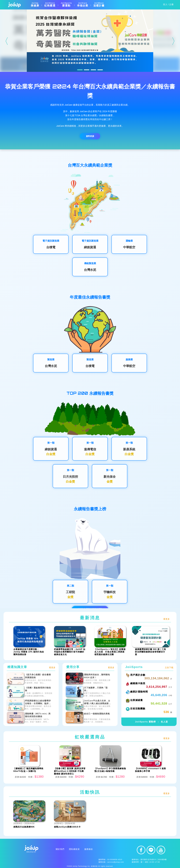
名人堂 (165, 722)
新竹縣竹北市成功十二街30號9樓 (154, 859)
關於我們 (36, 849)
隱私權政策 (50, 849)
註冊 (172, 4)
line (151, 850)
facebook (141, 850)
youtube (161, 850)
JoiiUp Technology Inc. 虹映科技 (85, 866)
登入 (165, 4)
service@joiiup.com (116, 862)
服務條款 (64, 849)
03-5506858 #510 (115, 859)
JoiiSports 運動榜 (145, 722)
